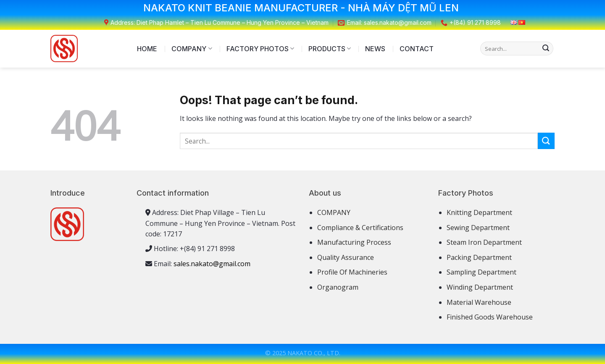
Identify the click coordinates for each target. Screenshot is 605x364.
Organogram (338, 287)
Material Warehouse (479, 302)
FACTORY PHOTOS (260, 49)
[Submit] (546, 49)
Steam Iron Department (484, 242)
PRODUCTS (330, 49)
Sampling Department (481, 272)
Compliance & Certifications (360, 228)
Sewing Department (478, 228)
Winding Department (480, 287)
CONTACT (417, 49)
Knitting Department (479, 212)
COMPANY (192, 49)
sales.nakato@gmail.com (212, 264)
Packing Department (479, 257)
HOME (147, 49)
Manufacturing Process (354, 242)
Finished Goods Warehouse (490, 317)
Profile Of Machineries (352, 272)
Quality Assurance (346, 257)
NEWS (375, 49)
